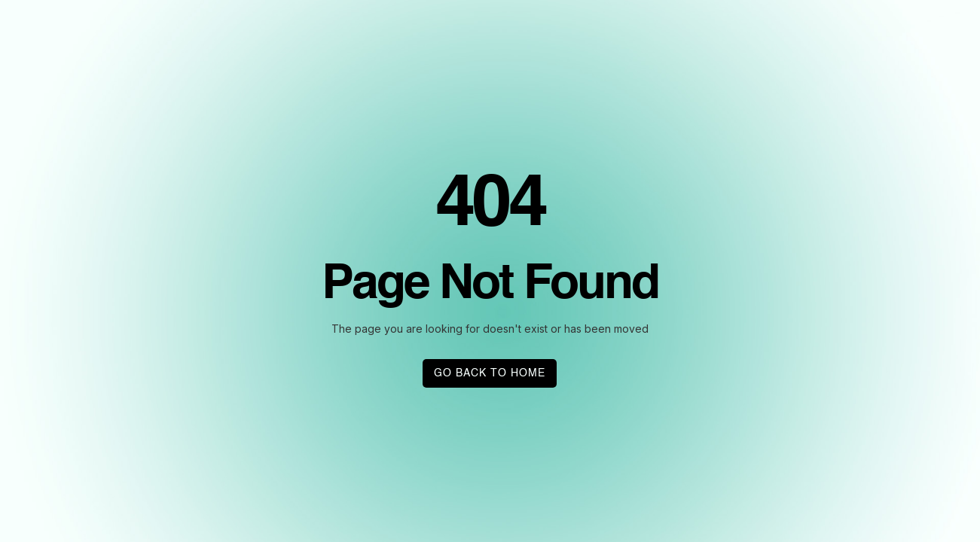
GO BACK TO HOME (490, 373)
